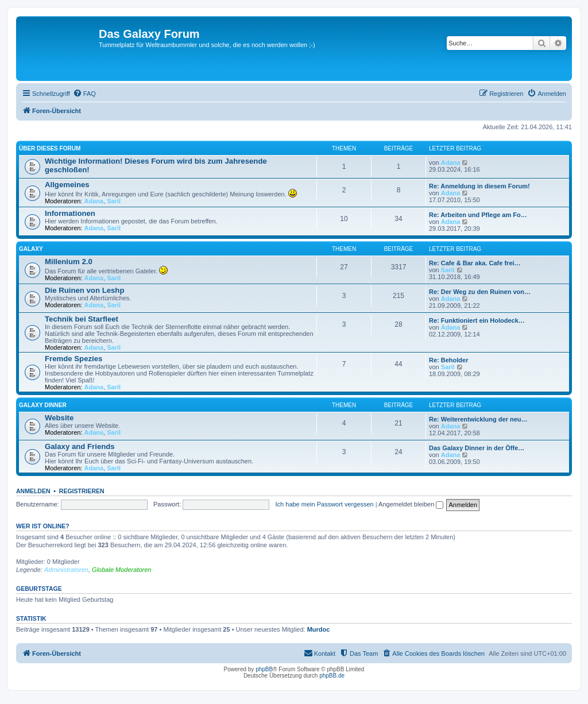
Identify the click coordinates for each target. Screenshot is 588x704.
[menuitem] (84, 94)
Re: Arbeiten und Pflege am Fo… (478, 215)
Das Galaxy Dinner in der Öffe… (477, 448)
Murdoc (319, 629)
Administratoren (66, 570)
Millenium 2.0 (69, 262)
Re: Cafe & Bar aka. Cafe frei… (475, 263)
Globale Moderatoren (121, 570)
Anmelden (33, 491)
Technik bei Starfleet (82, 319)
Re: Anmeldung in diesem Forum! (479, 186)
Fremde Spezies (73, 359)
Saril (114, 201)
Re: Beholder (448, 360)
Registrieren (82, 491)
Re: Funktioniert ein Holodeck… (477, 320)
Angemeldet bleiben (411, 504)
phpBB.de (332, 676)
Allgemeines (67, 185)
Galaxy (31, 249)
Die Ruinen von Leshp (84, 290)
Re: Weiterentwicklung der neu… (478, 419)
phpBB (264, 669)
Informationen (70, 213)
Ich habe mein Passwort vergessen (325, 504)
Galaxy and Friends (80, 446)
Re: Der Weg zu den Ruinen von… (480, 292)
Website (59, 418)
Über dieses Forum (50, 148)
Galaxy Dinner (43, 405)
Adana (451, 163)
